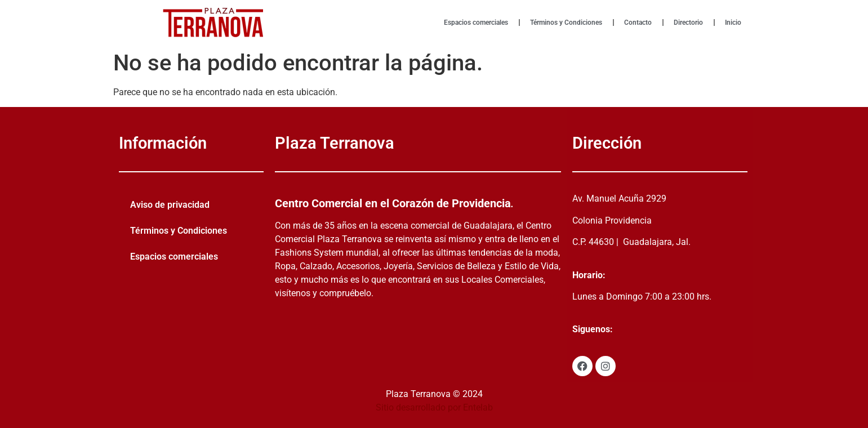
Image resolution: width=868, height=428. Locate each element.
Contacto (638, 23)
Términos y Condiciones (566, 23)
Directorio (688, 23)
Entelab (478, 407)
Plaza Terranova (335, 143)
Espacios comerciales (476, 23)
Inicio (733, 23)
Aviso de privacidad (170, 205)
